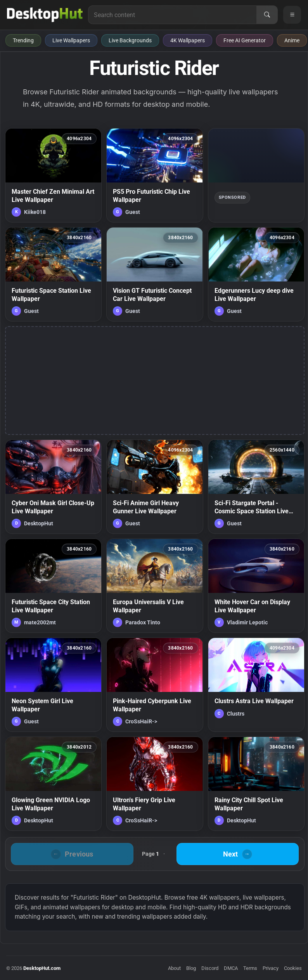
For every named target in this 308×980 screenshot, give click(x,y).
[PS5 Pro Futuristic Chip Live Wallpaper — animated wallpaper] (155, 175)
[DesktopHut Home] (45, 15)
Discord (210, 968)
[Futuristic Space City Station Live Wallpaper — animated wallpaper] (53, 586)
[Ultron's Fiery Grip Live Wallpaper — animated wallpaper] (155, 784)
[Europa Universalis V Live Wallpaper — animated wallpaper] (155, 586)
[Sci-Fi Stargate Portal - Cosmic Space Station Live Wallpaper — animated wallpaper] (256, 487)
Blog (191, 968)
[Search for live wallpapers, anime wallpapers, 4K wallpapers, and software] (172, 15)
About (174, 968)
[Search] (267, 15)
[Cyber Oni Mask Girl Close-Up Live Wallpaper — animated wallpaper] (53, 487)
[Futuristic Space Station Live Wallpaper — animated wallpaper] (53, 274)
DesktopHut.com (42, 968)
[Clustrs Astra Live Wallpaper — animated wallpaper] (256, 685)
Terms (250, 968)
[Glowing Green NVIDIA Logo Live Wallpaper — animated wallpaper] (53, 784)
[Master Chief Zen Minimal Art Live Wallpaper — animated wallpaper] (53, 175)
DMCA (231, 968)
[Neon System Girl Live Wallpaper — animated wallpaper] (53, 685)
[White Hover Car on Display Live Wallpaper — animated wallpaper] (256, 586)
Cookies (293, 968)
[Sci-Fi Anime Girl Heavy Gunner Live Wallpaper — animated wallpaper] (155, 487)
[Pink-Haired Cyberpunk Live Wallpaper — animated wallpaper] (155, 685)
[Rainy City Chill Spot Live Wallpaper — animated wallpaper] (256, 784)
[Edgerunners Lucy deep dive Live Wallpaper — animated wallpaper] (256, 274)
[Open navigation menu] (292, 15)
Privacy (271, 968)
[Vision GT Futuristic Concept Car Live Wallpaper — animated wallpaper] (155, 274)
